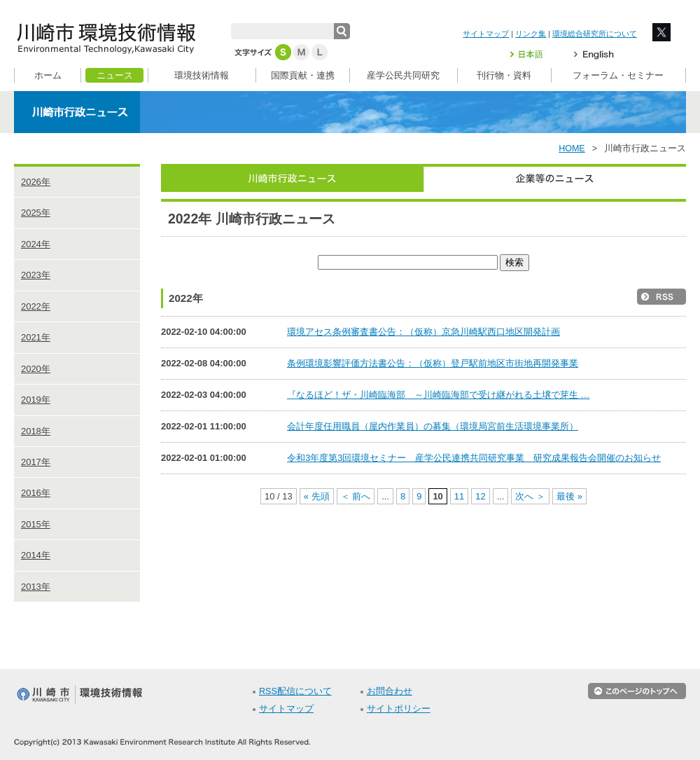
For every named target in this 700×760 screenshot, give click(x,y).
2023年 (36, 275)
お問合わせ (390, 691)
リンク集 (531, 34)
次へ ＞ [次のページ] (530, 496)
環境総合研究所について (595, 34)
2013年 (36, 587)
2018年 (36, 431)
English (594, 54)
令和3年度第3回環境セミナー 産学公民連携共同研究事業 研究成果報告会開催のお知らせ (474, 458)
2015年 (36, 524)
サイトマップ (486, 34)
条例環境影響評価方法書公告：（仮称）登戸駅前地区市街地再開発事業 (433, 363)
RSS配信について (295, 691)
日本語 (535, 54)
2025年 (36, 213)
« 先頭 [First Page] (317, 496)
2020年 (36, 369)
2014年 (36, 555)
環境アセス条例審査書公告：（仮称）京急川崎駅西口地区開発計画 (423, 332)
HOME (572, 148)
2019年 (36, 400)
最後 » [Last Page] (569, 496)
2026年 (36, 182)
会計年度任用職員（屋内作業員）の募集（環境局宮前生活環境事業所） (433, 426)
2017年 (36, 462)
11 (459, 496)
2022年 (36, 306)
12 (480, 496)
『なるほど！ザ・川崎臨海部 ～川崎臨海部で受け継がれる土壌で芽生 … (439, 395)
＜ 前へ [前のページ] (356, 496)
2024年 (36, 244)
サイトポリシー (399, 709)
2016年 (36, 493)
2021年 (36, 337)
